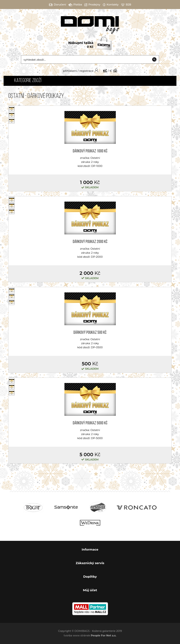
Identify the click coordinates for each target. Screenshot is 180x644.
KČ (105, 71)
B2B (126, 5)
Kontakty (111, 5)
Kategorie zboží (28, 81)
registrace (86, 71)
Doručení (57, 5)
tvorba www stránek (90, 635)
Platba (75, 5)
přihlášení (70, 71)
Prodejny (92, 5)
